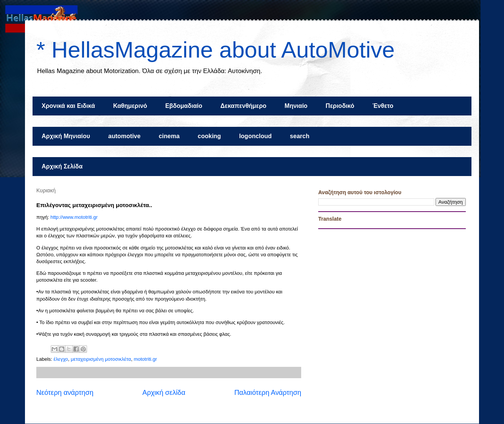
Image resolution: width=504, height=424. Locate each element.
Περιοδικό (340, 106)
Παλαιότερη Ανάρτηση (268, 393)
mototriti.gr (145, 359)
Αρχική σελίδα (164, 393)
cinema (169, 136)
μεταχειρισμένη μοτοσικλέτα (101, 359)
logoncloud (255, 136)
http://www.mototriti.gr (74, 217)
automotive (124, 136)
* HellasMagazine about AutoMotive (215, 50)
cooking (209, 136)
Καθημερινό (130, 106)
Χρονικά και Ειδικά (68, 106)
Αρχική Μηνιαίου (66, 136)
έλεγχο (61, 359)
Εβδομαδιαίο (184, 106)
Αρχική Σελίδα (62, 166)
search (300, 136)
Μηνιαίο (296, 106)
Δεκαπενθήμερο (244, 106)
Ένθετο (383, 106)
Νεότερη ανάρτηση (65, 393)
